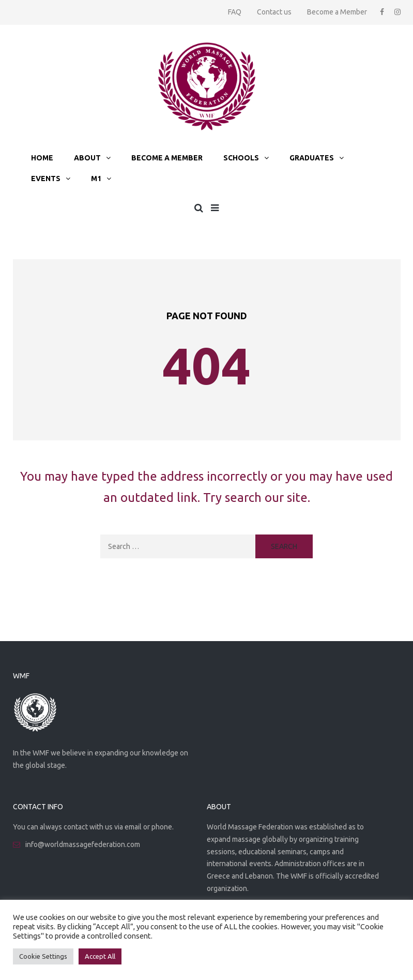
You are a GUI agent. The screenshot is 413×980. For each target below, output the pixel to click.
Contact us (274, 12)
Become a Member (337, 12)
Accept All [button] (100, 956)
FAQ (235, 12)
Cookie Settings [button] (43, 956)
